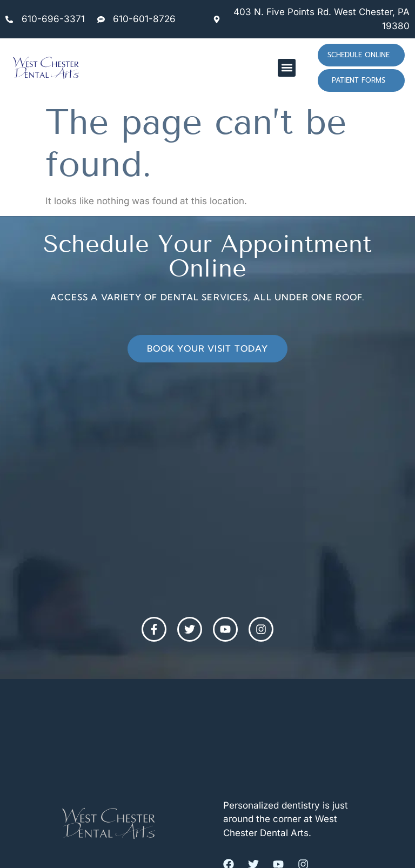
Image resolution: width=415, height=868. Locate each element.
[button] (287, 68)
